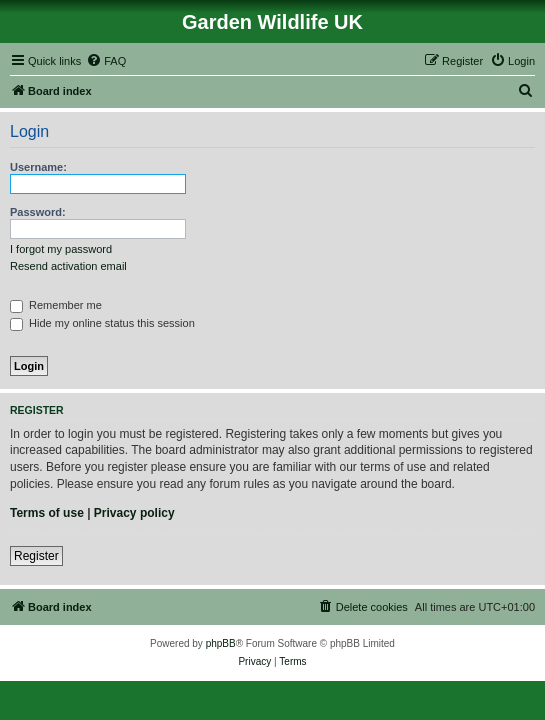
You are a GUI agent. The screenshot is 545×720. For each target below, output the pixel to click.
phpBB (221, 643)
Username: (38, 167)
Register (36, 556)
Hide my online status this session (102, 323)
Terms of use (47, 513)
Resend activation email (68, 266)
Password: (38, 212)
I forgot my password (61, 249)
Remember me (56, 305)
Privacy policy (134, 513)
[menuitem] (106, 61)
